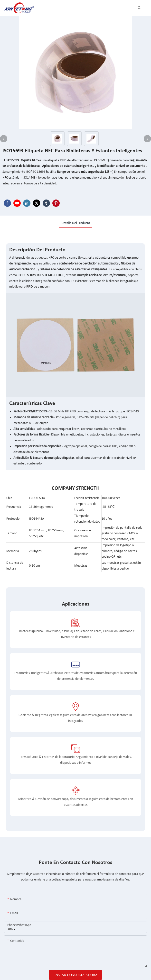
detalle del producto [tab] (76, 223)
